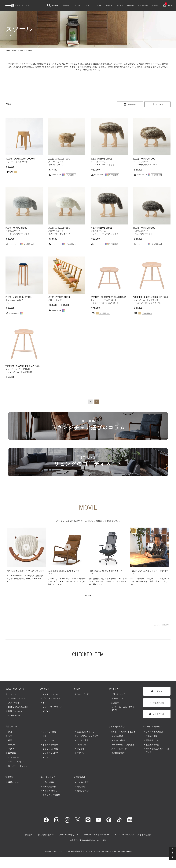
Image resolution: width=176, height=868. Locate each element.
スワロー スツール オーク (17, 162)
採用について (14, 782)
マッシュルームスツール (16, 300)
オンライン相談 (118, 740)
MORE (88, 595)
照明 (45, 735)
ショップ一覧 (83, 694)
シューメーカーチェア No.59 (18, 368)
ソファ (11, 735)
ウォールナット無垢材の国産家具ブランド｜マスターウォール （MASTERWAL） (88, 851)
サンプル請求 (117, 735)
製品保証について (153, 740)
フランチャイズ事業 (51, 794)
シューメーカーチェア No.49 (146, 300)
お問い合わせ (83, 790)
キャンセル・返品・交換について (123, 708)
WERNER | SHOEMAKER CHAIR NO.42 (108, 297)
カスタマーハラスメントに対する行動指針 (133, 834)
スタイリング (14, 702)
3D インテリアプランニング (123, 731)
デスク (11, 748)
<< (77, 401)
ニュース (12, 694)
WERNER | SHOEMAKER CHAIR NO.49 (151, 297)
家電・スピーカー (50, 744)
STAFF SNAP (14, 715)
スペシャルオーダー (120, 748)
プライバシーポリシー (69, 834)
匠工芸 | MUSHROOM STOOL (18, 297)
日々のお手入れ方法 (154, 731)
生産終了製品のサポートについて (157, 750)
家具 (10, 731)
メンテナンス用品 (50, 752)
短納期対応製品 (118, 752)
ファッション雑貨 (50, 748)
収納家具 (12, 752)
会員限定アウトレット (87, 731)
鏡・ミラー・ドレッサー (19, 765)
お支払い (115, 702)
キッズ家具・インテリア (88, 735)
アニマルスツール (56, 162)
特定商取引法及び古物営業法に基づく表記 (88, 840)
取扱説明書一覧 (152, 744)
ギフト (46, 757)
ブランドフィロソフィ (52, 698)
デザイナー (47, 711)
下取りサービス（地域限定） (124, 744)
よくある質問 (83, 782)
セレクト (81, 748)
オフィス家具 (83, 740)
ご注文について (118, 694)
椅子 (10, 740)
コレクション (83, 744)
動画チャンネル (15, 711)
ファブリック (48, 740)
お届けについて (118, 698)
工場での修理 (152, 735)
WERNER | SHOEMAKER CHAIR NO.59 (23, 365)
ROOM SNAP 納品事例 (18, 706)
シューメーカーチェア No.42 (103, 300)
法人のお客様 (48, 782)
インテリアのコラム (17, 698)
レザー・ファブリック (52, 706)
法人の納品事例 (49, 786)
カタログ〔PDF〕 (50, 790)
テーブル (12, 744)
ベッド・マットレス (17, 761)
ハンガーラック (15, 757)
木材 (45, 702)
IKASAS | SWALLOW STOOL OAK (20, 159)
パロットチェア (55, 300)
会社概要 (29, 834)
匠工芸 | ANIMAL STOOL (59, 159)
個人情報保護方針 (46, 834)
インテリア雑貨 (49, 731)
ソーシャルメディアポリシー (97, 834)
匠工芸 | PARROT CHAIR (59, 297)
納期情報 (81, 786)
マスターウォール (50, 694)
